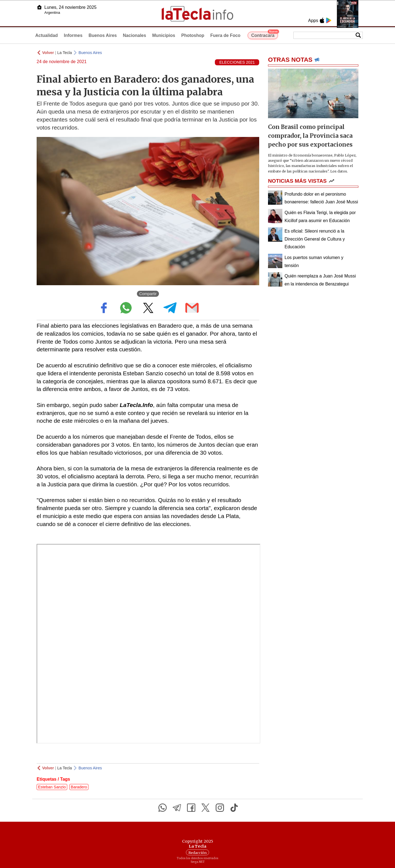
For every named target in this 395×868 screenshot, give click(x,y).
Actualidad (47, 35)
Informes (73, 35)
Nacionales (134, 35)
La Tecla (65, 53)
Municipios (164, 35)
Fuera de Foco (225, 35)
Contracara (265, 35)
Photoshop (193, 35)
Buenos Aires (103, 35)
